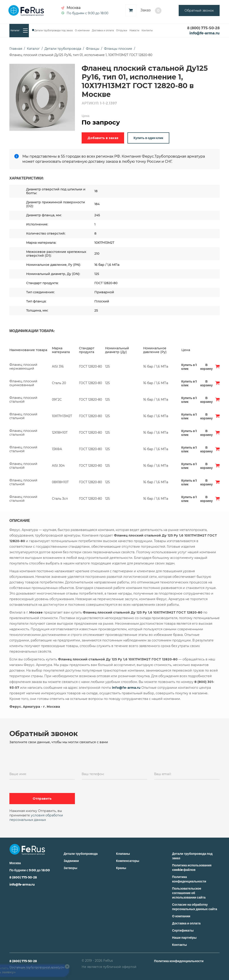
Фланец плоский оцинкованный (23, 383)
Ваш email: (163, 774)
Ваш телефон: (93, 774)
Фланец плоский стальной (23, 400)
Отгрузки (122, 30)
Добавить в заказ (103, 138)
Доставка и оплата (103, 30)
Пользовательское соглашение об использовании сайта (189, 893)
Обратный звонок (199, 10)
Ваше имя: (18, 774)
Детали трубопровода (81, 854)
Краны (121, 868)
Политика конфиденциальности (179, 961)
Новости (134, 30)
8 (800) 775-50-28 (203, 28)
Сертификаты (183, 930)
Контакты (147, 30)
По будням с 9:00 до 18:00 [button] (87, 13)
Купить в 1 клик (189, 367)
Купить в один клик (148, 138)
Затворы (71, 868)
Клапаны (123, 854)
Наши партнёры (184, 937)
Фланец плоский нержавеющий (23, 367)
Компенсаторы (128, 861)
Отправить (42, 799)
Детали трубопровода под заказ (54, 30)
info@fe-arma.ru (205, 33)
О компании (82, 30)
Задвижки (71, 861)
